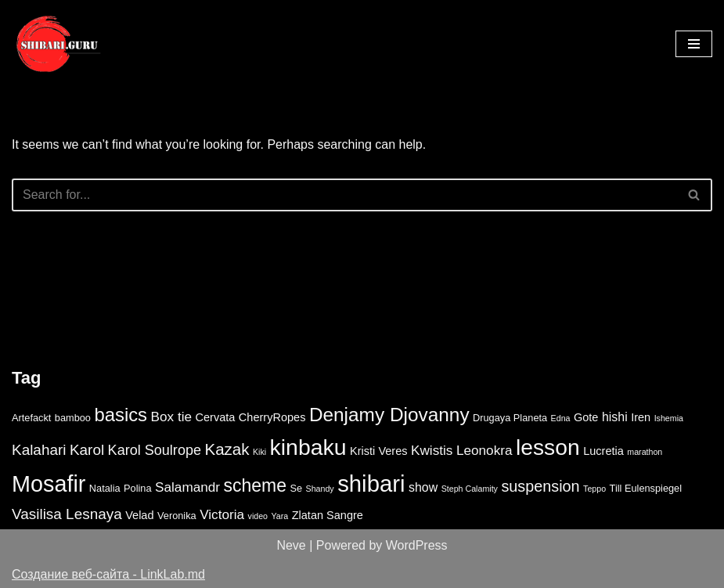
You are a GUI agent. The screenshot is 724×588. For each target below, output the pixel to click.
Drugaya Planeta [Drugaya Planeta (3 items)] (510, 418)
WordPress (417, 545)
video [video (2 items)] (258, 516)
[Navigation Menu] (694, 44)
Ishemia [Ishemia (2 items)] (669, 418)
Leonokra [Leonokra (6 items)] (484, 450)
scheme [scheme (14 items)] (255, 485)
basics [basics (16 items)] (121, 415)
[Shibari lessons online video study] (59, 44)
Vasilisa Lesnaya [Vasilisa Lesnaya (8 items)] (67, 514)
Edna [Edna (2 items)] (561, 418)
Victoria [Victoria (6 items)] (222, 514)
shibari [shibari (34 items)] (371, 483)
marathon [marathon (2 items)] (645, 452)
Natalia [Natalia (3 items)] (105, 488)
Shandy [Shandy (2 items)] (320, 489)
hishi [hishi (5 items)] (615, 417)
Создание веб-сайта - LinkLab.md (108, 574)
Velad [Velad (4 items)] (139, 515)
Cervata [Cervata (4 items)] (215, 417)
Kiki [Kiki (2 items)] (259, 452)
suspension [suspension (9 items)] (540, 486)
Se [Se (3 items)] (296, 488)
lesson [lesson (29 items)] (548, 447)
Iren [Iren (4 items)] (641, 417)
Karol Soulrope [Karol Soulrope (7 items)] (155, 450)
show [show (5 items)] (423, 487)
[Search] (344, 195)
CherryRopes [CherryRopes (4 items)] (272, 417)
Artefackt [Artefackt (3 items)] (31, 418)
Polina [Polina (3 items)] (138, 488)
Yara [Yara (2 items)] (279, 516)
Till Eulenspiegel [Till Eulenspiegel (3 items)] (646, 488)
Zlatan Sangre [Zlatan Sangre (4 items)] (328, 515)
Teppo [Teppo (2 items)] (594, 489)
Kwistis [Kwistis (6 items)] (432, 450)
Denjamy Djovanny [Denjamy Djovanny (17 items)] (389, 415)
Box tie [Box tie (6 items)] (172, 417)
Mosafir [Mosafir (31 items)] (49, 484)
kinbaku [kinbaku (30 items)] (308, 447)
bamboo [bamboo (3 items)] (73, 418)
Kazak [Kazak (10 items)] (227, 449)
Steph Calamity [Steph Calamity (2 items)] (470, 489)
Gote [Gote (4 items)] (586, 417)
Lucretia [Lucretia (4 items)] (603, 451)
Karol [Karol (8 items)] (87, 450)
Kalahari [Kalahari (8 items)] (39, 450)
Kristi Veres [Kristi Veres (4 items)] (379, 451)
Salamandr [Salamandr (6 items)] (187, 487)
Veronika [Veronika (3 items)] (177, 516)
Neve (291, 545)
